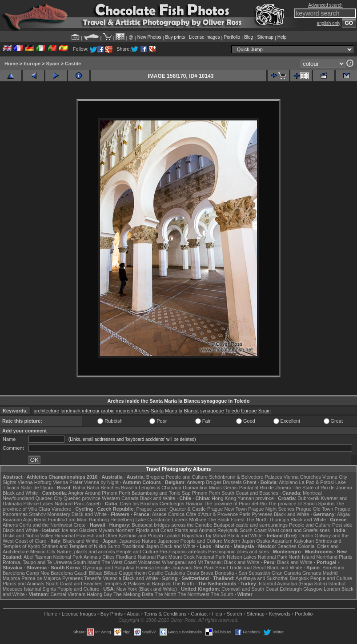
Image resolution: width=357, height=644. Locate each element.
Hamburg (99, 520)
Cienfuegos (172, 504)
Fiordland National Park (142, 557)
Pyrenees (262, 514)
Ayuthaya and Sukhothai (262, 578)
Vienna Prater (68, 482)
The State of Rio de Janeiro (322, 488)
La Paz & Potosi (317, 482)
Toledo (233, 411)
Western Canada (120, 498)
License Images (79, 614)
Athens (10, 525)
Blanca (191, 411)
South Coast (253, 530)
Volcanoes (149, 562)
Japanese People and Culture (190, 541)
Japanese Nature (138, 541)
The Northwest (193, 594)
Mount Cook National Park (197, 557)
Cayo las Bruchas (139, 504)
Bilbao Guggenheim (126, 573)
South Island (87, 562)
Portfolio (232, 37)
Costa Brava (200, 573)
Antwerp (196, 482)
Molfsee (198, 520)
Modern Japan (239, 541)
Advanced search (325, 5)
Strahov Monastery (49, 514)
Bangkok (299, 578)
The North (257, 520)
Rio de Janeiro (275, 488)
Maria (171, 411)
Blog (249, 37)
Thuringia (279, 520)
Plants (346, 557)
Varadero (61, 509)
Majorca (11, 578)
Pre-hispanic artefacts (183, 552)
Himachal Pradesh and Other (86, 536)
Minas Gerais (223, 488)
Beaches (287, 546)
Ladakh (172, 536)
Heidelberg (122, 520)
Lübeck (180, 520)
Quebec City (49, 498)
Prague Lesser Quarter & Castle (171, 509)
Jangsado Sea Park (193, 568)
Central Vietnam (68, 594)
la (181, 411)
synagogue (212, 411)
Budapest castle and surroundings (251, 525)
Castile (73, 64)
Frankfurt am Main (68, 520)
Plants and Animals (195, 530)
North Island (302, 557)
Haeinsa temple (153, 568)
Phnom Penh (206, 493)
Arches (142, 411)
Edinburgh (291, 589)
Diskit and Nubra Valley (28, 536)
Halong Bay (99, 594)
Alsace (159, 514)
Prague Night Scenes (271, 509)
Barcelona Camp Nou (26, 573)
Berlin (40, 520)
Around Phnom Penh (108, 493)
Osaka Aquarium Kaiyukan (285, 541)
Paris (245, 514)
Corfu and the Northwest (46, 525)
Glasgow (313, 589)
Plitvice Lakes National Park (53, 504)
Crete (80, 525)
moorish (124, 411)
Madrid (330, 573)
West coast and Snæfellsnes (299, 530)
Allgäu (344, 514)
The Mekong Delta (133, 594)
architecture (46, 411)
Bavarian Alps (18, 520)
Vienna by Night (101, 482)
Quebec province (82, 498)
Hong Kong (224, 498)
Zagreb (93, 504)
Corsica (176, 514)
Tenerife (93, 578)
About (133, 614)
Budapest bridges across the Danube (172, 525)
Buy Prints (112, 614)
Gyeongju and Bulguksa (109, 568)
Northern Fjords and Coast (144, 530)
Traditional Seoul (247, 568)
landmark (70, 411)
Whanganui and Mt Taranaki (192, 562)
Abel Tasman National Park (53, 557)
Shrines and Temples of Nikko (74, 546)
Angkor (76, 493)
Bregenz (155, 477)
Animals (92, 557)
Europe (32, 64)
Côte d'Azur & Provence (212, 514)
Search (235, 614)
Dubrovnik (309, 498)
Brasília (129, 488)
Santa (157, 411)
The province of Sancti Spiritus (301, 504)
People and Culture (187, 477)
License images (204, 37)
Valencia (112, 578)
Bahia (79, 488)
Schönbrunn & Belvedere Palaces (246, 477)
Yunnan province (256, 498)
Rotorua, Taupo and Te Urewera (37, 562)
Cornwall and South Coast (250, 589)
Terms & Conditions (165, 614)
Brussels (232, 482)
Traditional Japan (140, 546)
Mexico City (43, 552)
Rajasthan (193, 536)
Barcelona (333, 568)
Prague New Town (227, 509)
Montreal (312, 493)
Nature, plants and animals (86, 552)
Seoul (221, 568)
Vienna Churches (302, 477)
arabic (108, 411)
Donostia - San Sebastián (243, 573)
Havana (194, 504)
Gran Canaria (286, 573)
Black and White (20, 493)
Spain (53, 64)
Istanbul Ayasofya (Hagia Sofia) (293, 584)
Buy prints (175, 37)
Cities (108, 557)
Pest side (342, 525)
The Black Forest (226, 520)
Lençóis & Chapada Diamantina (173, 488)
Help (282, 37)
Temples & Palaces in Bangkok (137, 584)
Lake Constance (153, 520)
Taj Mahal (215, 536)
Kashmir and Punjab (141, 536)
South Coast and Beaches (250, 493)
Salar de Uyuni (37, 488)
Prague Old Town (314, 509)
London (332, 589)
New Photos (149, 37)
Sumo (114, 546)
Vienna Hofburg (35, 482)
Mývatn (106, 530)
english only (329, 23)
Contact (199, 614)
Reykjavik (228, 530)
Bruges (214, 482)
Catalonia (175, 573)
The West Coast (119, 562)
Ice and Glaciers (79, 530)
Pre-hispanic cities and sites (238, 552)
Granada (312, 573)
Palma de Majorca (41, 578)
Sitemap (265, 37)
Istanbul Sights (40, 589)
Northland (327, 557)
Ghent (250, 482)
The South (222, 594)
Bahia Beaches (103, 488)
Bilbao (96, 573)
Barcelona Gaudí (69, 573)
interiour (91, 411)
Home (11, 64)
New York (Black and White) (147, 589)
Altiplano (288, 482)
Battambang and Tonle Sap (161, 493)
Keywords (280, 614)
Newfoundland (18, 498)
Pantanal (249, 488)
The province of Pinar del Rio (235, 504)
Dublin (306, 536)
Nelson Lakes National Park (257, 557)
